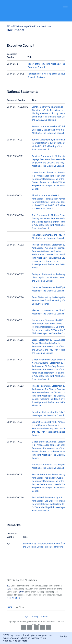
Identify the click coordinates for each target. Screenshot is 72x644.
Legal (26, 616)
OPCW (36, 569)
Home (9, 607)
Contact (45, 616)
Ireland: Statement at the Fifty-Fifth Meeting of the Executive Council (50, 466)
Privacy (35, 616)
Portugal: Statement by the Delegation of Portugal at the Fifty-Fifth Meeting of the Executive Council (51, 277)
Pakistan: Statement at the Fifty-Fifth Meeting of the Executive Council (50, 413)
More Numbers (14, 598)
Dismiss (63, 636)
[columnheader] (17, 56)
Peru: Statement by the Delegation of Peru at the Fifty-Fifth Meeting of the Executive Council (50, 300)
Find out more (20, 640)
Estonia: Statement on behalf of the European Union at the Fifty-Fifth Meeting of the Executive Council (49, 129)
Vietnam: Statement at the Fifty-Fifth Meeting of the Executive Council (50, 312)
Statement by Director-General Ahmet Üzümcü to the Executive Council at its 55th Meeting (47, 545)
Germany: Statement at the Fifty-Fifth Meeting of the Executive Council (50, 289)
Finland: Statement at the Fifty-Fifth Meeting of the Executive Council (50, 236)
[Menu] (65, 8)
